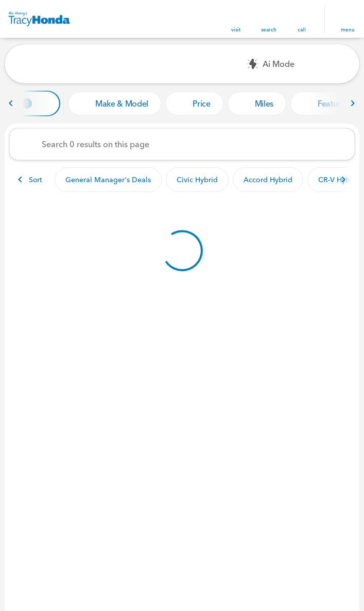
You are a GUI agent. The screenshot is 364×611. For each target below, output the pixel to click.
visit (236, 30)
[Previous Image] (11, 103)
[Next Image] (353, 103)
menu (348, 30)
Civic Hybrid (197, 180)
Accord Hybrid (268, 180)
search (269, 30)
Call (302, 30)
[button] (236, 19)
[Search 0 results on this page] (182, 144)
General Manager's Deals (108, 180)
